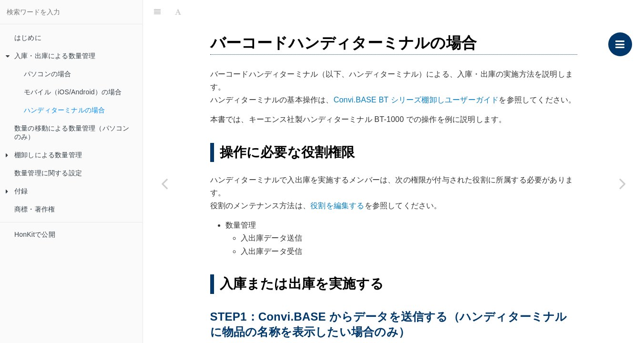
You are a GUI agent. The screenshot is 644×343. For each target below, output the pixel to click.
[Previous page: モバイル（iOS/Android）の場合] (164, 183)
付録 (17, 191)
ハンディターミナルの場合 (64, 110)
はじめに (28, 38)
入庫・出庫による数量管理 (51, 56)
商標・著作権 (35, 209)
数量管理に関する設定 (48, 173)
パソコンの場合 (47, 74)
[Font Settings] (178, 12)
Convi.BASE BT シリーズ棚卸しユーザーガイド (416, 100)
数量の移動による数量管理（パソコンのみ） (72, 132)
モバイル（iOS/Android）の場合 (73, 92)
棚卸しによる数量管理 (44, 155)
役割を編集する (337, 206)
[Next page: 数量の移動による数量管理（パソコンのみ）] (623, 183)
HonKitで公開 (35, 234)
